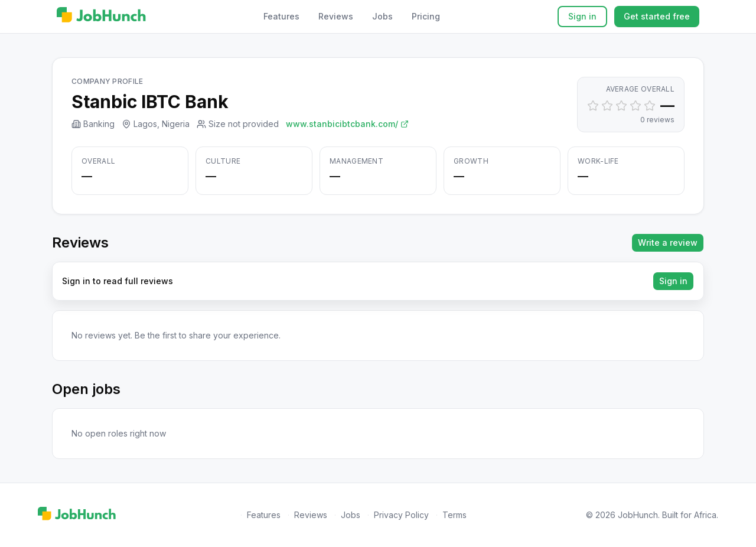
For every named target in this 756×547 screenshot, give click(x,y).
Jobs (382, 16)
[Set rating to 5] (650, 106)
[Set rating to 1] (593, 106)
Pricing (426, 16)
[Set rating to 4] (636, 106)
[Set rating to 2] (607, 106)
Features (281, 16)
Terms (454, 515)
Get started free (657, 16)
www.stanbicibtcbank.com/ (347, 124)
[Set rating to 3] (621, 106)
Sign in (582, 16)
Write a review (668, 242)
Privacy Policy (401, 515)
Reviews (336, 16)
